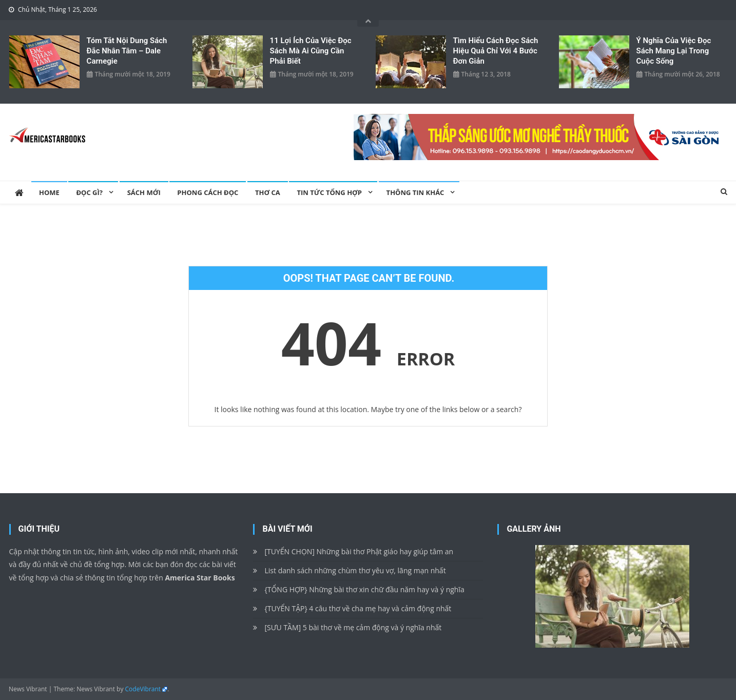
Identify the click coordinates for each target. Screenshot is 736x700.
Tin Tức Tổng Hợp (329, 192)
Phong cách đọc (208, 192)
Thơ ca (268, 192)
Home (49, 192)
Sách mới (144, 192)
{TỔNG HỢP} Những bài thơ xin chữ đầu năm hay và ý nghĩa (364, 589)
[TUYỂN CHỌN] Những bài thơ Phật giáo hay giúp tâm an (359, 551)
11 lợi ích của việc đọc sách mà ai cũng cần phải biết (311, 51)
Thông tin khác (415, 192)
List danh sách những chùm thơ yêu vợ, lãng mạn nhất (355, 570)
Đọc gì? (89, 192)
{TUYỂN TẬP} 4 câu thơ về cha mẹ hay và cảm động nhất (358, 608)
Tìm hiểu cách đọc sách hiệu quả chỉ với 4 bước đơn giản (496, 51)
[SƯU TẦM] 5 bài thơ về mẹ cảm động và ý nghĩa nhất (353, 627)
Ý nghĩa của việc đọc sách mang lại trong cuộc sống (674, 51)
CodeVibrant (143, 689)
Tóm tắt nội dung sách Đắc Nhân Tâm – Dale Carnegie (127, 51)
